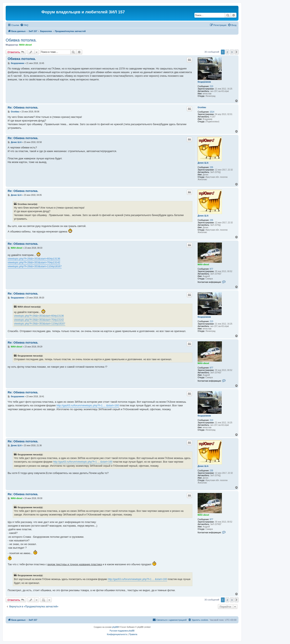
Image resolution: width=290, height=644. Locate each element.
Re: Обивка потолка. (23, 107)
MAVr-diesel (25, 45)
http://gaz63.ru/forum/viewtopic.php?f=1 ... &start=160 (88, 405)
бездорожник (204, 82)
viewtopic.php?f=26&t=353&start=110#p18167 (35, 266)
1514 (212, 112)
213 (211, 86)
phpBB (115, 627)
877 (211, 269)
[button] (236, 52)
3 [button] (232, 52)
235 (211, 167)
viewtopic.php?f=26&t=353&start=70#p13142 (34, 262)
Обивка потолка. (21, 40)
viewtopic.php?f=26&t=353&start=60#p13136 (34, 259)
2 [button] (227, 52)
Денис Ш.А (203, 163)
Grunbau (202, 107)
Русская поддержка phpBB (122, 631)
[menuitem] (24, 25)
